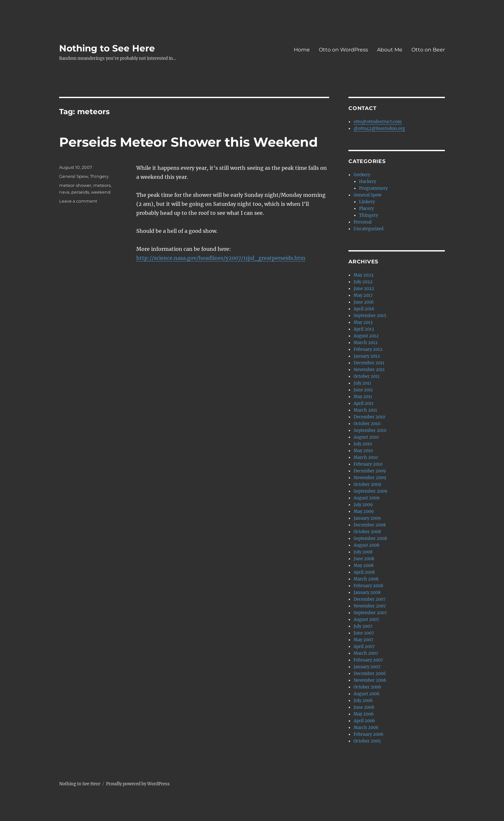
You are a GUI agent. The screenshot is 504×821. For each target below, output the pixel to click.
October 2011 (367, 376)
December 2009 (370, 471)
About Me (390, 50)
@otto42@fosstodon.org (379, 128)
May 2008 (364, 566)
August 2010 (366, 437)
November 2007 (370, 606)
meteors (102, 185)
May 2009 (364, 511)
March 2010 (366, 457)
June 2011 (363, 390)
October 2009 (367, 484)
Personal (363, 222)
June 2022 (364, 289)
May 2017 (363, 295)
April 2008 (364, 572)
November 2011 (369, 370)
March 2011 (365, 410)
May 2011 (363, 397)
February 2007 (368, 660)
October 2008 (367, 532)
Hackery (368, 182)
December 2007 (370, 599)
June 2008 (364, 559)
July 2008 (363, 552)
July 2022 (363, 282)
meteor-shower (75, 185)
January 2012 (367, 356)
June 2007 (364, 633)
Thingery (99, 176)
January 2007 (367, 667)
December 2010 (369, 417)
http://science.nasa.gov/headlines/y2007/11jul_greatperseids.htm (221, 258)
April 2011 (364, 403)
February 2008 (368, 586)
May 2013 (363, 322)
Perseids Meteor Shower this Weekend (189, 142)
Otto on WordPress (343, 50)
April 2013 (364, 329)
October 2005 (367, 741)
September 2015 (370, 316)
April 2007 (364, 647)
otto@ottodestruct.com (378, 122)
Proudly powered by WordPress (138, 784)
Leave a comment (78, 201)
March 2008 (366, 579)
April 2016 (364, 309)
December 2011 (369, 363)
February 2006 (369, 734)
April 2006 (364, 721)
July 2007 (363, 626)
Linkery (367, 202)
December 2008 (370, 525)
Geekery (362, 175)
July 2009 (363, 505)
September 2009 (370, 491)
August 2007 (366, 620)
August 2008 (366, 545)
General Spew (74, 176)
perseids (80, 192)
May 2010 (363, 451)
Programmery (373, 188)
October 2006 (367, 687)
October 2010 (367, 424)
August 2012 (366, 336)
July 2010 (363, 444)
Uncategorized (369, 229)
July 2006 (363, 701)
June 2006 (364, 707)
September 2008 (370, 538)
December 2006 (370, 674)
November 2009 (370, 478)
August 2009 (367, 498)
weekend (101, 192)
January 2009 (367, 518)
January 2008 (367, 593)
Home (302, 50)
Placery (366, 209)
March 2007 (366, 653)
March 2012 (366, 343)
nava (64, 192)
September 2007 (370, 613)
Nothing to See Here (107, 48)
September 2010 (370, 430)
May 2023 (363, 275)
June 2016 (364, 302)
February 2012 (368, 349)
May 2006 (364, 714)
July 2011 (362, 383)
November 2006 (370, 680)
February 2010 (368, 464)
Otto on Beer (428, 50)
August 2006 (367, 694)
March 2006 (366, 728)
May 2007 (364, 640)
